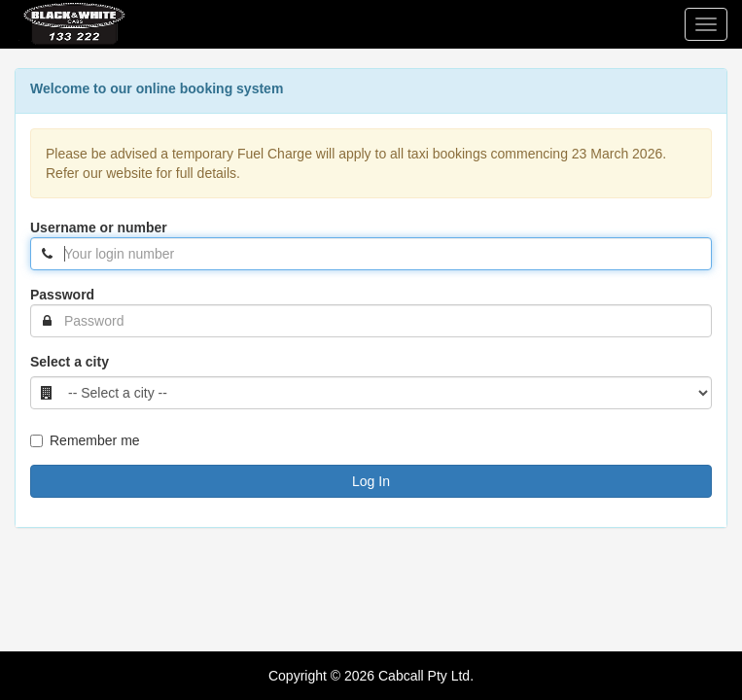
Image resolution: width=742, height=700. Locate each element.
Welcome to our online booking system (157, 88)
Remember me (85, 440)
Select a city (70, 362)
